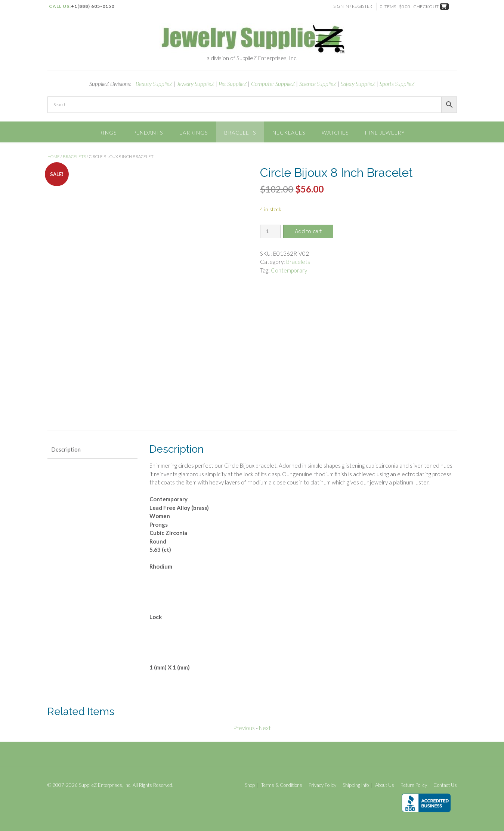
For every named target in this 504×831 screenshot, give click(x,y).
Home (54, 156)
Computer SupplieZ (273, 84)
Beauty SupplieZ (154, 84)
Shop (250, 783)
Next (265, 726)
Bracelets (240, 133)
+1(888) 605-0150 (93, 6)
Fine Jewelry (385, 133)
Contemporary (289, 270)
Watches (335, 133)
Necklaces (289, 133)
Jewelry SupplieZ (196, 84)
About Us (385, 783)
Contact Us (445, 783)
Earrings (194, 133)
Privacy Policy (322, 783)
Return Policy (414, 783)
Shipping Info (356, 783)
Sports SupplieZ (397, 84)
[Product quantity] (270, 231)
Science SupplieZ (318, 84)
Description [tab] (66, 447)
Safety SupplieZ (358, 84)
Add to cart (308, 231)
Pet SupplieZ (233, 84)
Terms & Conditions (282, 783)
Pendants (148, 133)
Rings (108, 133)
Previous (244, 726)
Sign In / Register (353, 6)
